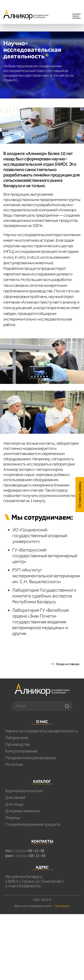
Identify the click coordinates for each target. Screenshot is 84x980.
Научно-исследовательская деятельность (41, 731)
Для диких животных (23, 811)
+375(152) (29, 851)
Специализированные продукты (33, 824)
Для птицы (14, 804)
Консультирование (21, 751)
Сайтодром (62, 906)
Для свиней (15, 798)
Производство (18, 744)
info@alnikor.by (29, 886)
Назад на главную (68, 664)
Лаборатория (17, 738)
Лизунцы (13, 818)
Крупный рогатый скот (24, 791)
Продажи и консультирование (30, 758)
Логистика (14, 764)
